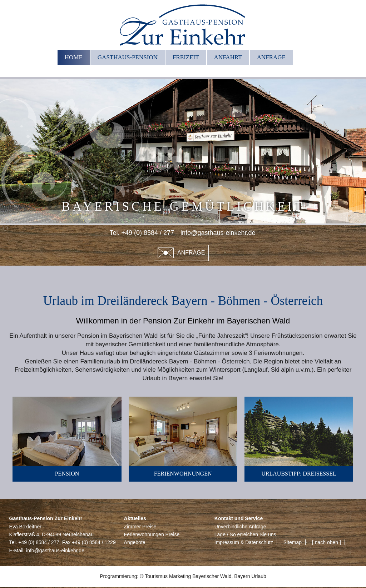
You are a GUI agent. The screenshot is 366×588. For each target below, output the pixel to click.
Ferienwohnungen (183, 474)
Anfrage (271, 57)
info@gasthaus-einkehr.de (55, 551)
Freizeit (186, 57)
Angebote (135, 542)
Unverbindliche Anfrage (240, 527)
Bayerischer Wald (212, 576)
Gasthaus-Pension (128, 57)
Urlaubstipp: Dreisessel (299, 474)
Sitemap (293, 542)
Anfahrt (228, 57)
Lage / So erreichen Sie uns (245, 534)
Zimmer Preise (140, 527)
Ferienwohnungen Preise (152, 534)
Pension (67, 474)
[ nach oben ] (327, 542)
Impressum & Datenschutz (244, 542)
